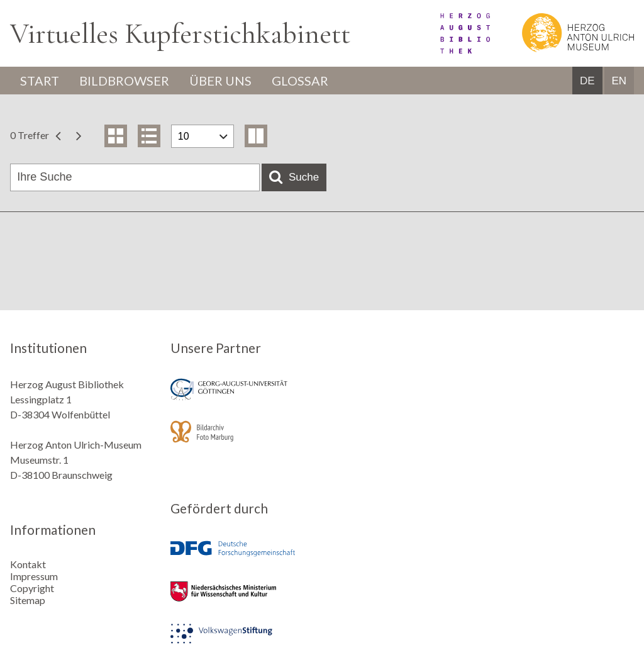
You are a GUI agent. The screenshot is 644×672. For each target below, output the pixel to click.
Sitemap (28, 600)
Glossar (300, 81)
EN (619, 81)
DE (587, 81)
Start (40, 81)
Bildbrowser (124, 81)
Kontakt (28, 564)
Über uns (220, 81)
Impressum (34, 576)
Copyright (32, 588)
